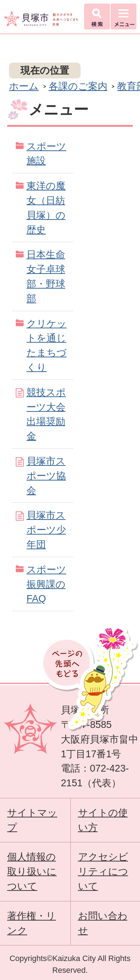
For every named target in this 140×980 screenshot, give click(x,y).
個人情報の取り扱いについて (32, 871)
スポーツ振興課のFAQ (46, 584)
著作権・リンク (32, 923)
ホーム (24, 86)
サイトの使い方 (103, 820)
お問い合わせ (103, 923)
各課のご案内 (78, 86)
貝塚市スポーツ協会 (46, 476)
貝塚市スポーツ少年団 (46, 530)
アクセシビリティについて (103, 871)
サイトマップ (32, 820)
